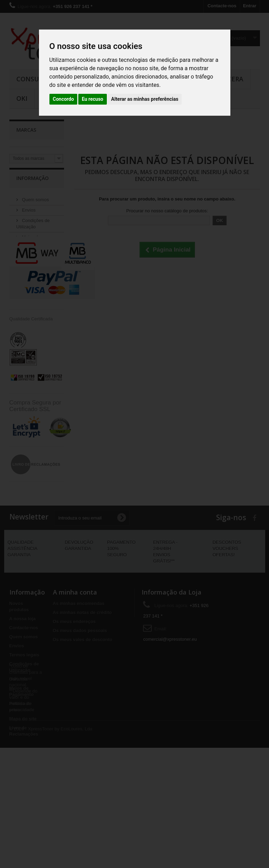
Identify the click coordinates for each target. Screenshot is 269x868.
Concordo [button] (64, 99)
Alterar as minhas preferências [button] (145, 99)
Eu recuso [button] (93, 99)
